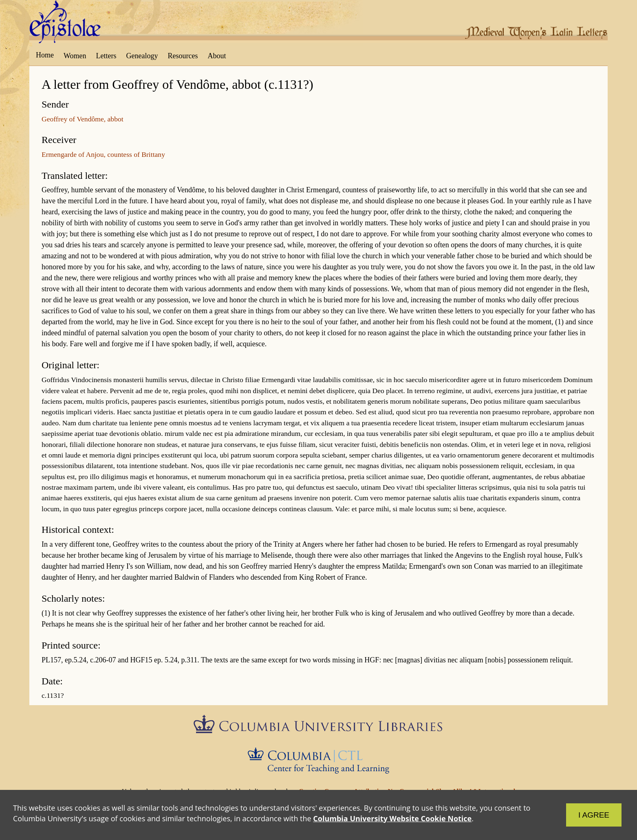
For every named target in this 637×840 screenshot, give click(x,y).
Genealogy (142, 56)
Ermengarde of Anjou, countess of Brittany (103, 154)
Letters (106, 56)
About (217, 56)
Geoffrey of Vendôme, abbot (83, 119)
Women (75, 56)
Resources (183, 56)
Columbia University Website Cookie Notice (392, 818)
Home (45, 55)
